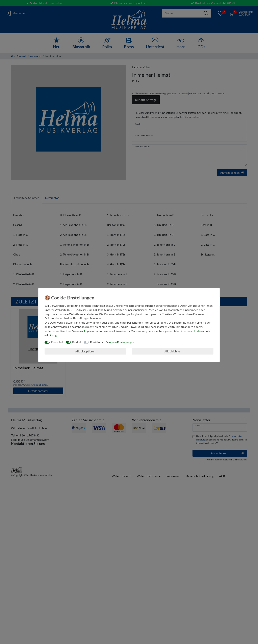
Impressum (91, 331)
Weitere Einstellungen (120, 342)
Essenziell (57, 342)
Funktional (97, 342)
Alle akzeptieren (85, 351)
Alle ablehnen (173, 351)
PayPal (76, 342)
